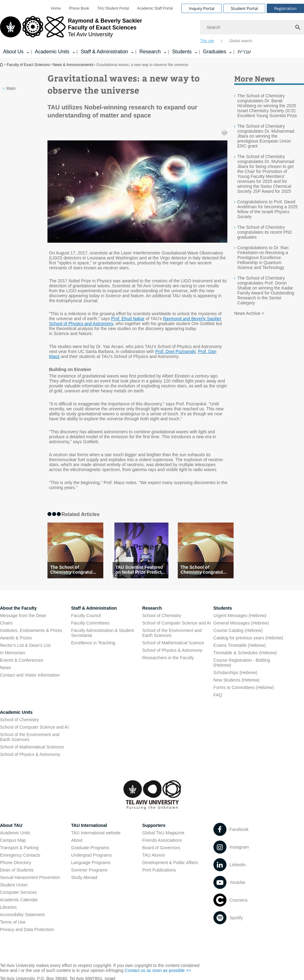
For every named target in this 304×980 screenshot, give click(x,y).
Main (11, 88)
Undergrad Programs (91, 855)
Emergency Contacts (20, 855)
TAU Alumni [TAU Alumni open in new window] (154, 855)
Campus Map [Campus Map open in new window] (13, 840)
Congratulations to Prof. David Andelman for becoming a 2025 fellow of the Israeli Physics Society (268, 209)
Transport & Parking (19, 848)
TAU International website (96, 833)
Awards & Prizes (16, 638)
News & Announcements (73, 65)
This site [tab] (207, 41)
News (5, 668)
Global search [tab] (241, 41)
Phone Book (79, 8)
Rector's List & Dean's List (25, 645)
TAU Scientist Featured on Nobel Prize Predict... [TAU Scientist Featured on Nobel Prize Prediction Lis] (140, 570)
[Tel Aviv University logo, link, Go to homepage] (71, 29)
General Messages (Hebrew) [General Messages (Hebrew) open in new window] (241, 623)
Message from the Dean (23, 616)
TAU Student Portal (113, 8)
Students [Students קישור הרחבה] (182, 52)
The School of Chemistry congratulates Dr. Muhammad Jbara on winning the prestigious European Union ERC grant (266, 136)
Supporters (154, 825)
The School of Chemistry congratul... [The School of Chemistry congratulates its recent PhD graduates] (73, 570)
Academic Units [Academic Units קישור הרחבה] (52, 52)
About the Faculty (18, 608)
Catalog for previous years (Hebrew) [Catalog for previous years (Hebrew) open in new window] (248, 638)
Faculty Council (86, 616)
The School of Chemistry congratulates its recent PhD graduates (265, 232)
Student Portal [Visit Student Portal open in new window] (244, 8)
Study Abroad (84, 877)
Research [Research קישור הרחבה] (150, 52)
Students (223, 608)
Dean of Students (17, 870)
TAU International (89, 825)
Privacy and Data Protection (27, 929)
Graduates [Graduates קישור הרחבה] (215, 52)
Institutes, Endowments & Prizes (31, 630)
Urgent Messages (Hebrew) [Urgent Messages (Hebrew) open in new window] (240, 616)
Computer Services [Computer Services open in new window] (18, 892)
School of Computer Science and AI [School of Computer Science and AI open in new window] (177, 623)
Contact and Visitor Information (30, 675)
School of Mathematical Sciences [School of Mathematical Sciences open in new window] (32, 747)
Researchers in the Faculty (168, 658)
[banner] (152, 29)
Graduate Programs (90, 848)
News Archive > (249, 313)
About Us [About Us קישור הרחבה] (13, 52)
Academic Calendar (19, 900)
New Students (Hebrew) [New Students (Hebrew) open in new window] (237, 680)
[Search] (252, 27)
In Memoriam (13, 653)
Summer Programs (89, 870)
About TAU (11, 825)
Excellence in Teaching (93, 643)
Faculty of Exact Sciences (28, 65)
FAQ (218, 695)
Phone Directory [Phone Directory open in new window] (16, 863)
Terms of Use (13, 922)
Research (152, 608)
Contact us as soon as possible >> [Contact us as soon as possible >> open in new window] (158, 970)
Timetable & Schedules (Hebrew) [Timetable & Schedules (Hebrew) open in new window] (245, 653)
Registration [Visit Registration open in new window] (285, 8)
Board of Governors (161, 848)
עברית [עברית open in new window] (244, 52)
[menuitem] (56, 8)
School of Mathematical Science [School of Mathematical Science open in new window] (173, 643)
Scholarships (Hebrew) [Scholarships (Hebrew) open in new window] (235, 673)
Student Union (14, 885)
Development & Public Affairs (170, 863)
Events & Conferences (22, 660)
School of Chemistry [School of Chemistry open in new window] (162, 616)
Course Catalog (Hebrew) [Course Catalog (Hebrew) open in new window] (238, 630)
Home (56, 8)
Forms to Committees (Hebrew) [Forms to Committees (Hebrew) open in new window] (244, 687)
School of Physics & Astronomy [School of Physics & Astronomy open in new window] (172, 650)
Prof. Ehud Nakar (128, 319)
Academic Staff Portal (155, 8)
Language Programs (91, 863)
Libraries (8, 907)
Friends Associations (162, 840)
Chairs (6, 623)
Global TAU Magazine (163, 833)
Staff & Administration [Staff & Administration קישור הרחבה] (104, 52)
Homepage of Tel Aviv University (2, 65)
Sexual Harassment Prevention (30, 877)
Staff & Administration (94, 608)
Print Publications (159, 870)
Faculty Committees (90, 623)
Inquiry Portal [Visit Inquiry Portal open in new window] (202, 8)
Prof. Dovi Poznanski (175, 351)
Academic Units (16, 712)
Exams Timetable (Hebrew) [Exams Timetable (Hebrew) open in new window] (240, 645)
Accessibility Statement (22, 915)
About (77, 840)
